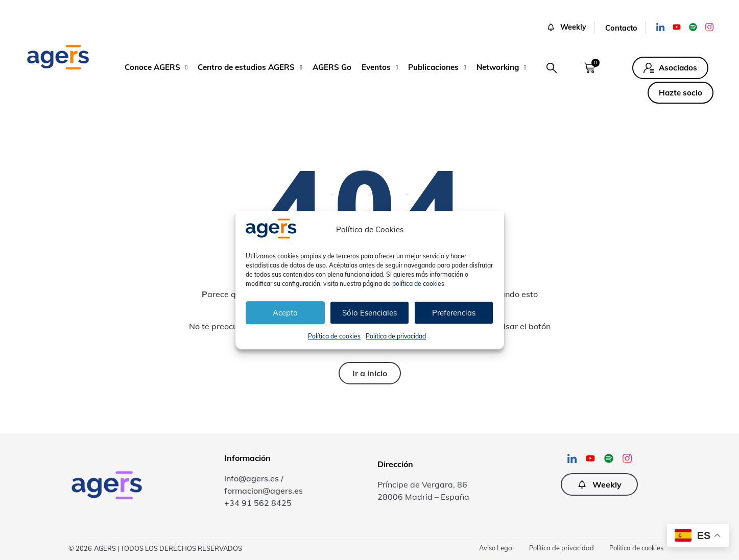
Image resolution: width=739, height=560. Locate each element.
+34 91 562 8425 (258, 503)
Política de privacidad (396, 336)
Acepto (285, 313)
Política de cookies (334, 336)
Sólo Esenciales (369, 313)
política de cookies (418, 284)
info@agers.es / (254, 478)
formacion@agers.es (264, 491)
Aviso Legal (496, 548)
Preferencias (454, 313)
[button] (552, 68)
